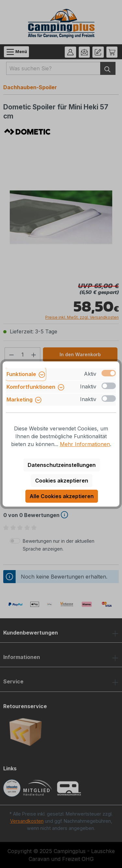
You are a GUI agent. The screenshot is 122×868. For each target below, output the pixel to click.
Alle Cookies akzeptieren (62, 496)
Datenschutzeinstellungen (62, 465)
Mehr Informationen (85, 444)
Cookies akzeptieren (62, 481)
